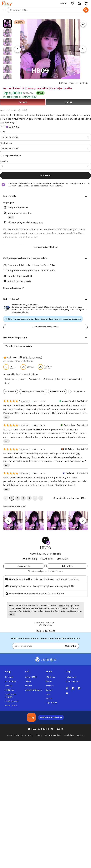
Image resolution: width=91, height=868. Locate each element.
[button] (48, 543)
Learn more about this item (46, 247)
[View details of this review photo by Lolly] (13, 521)
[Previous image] (18, 49)
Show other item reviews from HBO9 (70, 498)
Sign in (63, 3)
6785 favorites (46, 625)
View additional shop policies (46, 327)
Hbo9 (61, 606)
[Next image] (83, 49)
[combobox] (45, 10)
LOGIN (68, 102)
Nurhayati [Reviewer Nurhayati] (70, 473)
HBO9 (3, 127)
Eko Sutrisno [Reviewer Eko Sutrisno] (69, 425)
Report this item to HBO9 (73, 83)
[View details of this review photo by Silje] (56, 521)
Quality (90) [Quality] (11, 391)
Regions (81, 735)
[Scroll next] (71, 391)
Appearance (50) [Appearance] (57, 391)
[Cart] (86, 3)
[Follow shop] (67, 566)
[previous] (8, 521)
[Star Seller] (7, 127)
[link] (6, 498)
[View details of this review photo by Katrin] (78, 521)
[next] (83, 521)
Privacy (39, 735)
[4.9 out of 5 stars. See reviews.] (15, 127)
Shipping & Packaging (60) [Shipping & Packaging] (33, 391)
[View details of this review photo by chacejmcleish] (35, 521)
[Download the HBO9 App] (31, 717)
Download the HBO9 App (51, 717)
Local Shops (69, 735)
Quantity (4, 161)
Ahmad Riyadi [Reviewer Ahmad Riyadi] (68, 401)
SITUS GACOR (49, 631)
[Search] (86, 10)
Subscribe (71, 646)
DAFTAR (23, 102)
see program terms (20, 312)
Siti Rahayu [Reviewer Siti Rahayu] (70, 449)
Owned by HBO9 (39, 554)
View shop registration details (19, 346)
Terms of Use (28, 735)
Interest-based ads (53, 735)
